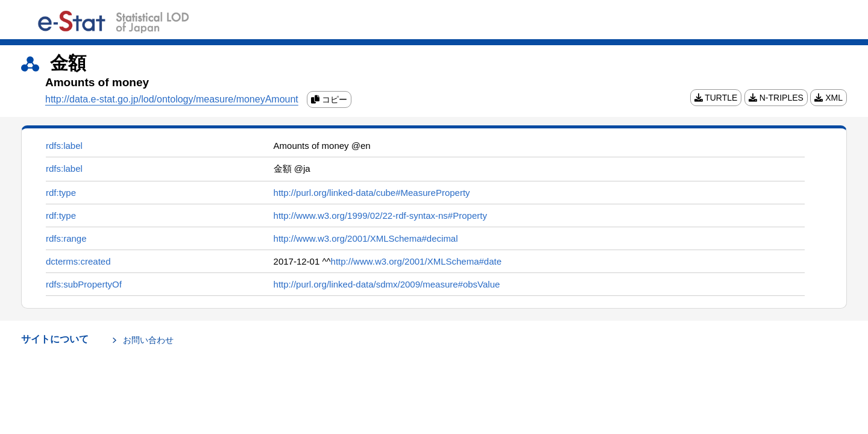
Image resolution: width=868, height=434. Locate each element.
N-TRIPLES (776, 98)
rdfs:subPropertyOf (84, 284)
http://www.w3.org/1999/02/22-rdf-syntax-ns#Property (380, 215)
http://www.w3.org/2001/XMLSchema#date (417, 261)
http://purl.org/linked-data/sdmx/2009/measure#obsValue (387, 284)
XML (829, 98)
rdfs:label (64, 146)
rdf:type (61, 193)
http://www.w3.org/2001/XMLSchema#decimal (366, 238)
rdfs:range (66, 238)
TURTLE (716, 98)
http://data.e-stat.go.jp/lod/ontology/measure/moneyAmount (172, 99)
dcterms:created (78, 261)
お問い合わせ (148, 340)
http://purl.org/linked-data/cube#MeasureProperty (372, 193)
